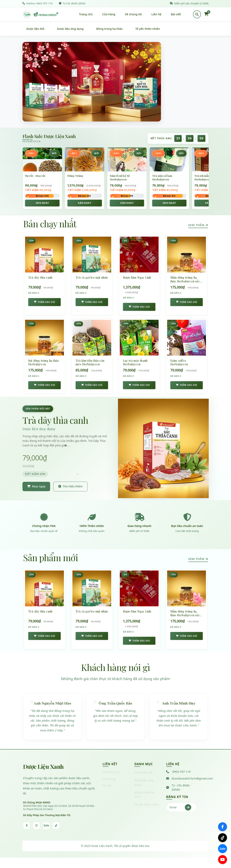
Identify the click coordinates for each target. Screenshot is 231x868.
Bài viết (176, 15)
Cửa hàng (109, 15)
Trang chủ (86, 15)
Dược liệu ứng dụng (70, 31)
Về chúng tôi (134, 15)
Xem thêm (198, 227)
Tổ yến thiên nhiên (148, 31)
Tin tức (107, 795)
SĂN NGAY (42, 205)
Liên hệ (156, 15)
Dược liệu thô (35, 31)
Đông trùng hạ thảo (109, 31)
